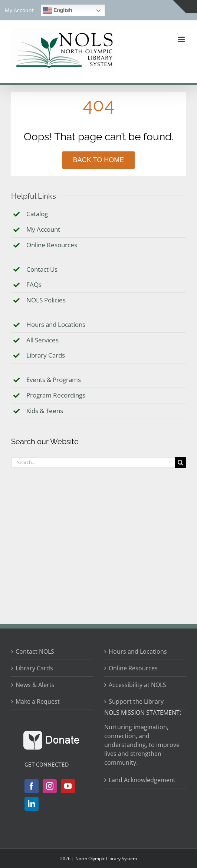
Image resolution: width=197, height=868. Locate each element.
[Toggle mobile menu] (182, 39)
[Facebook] (32, 786)
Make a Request (38, 701)
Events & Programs (54, 380)
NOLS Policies (46, 300)
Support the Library (136, 701)
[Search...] (93, 463)
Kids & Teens (45, 411)
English (58, 10)
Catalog (37, 214)
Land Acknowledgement (142, 780)
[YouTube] (68, 786)
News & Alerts (35, 685)
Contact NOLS (35, 651)
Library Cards (46, 355)
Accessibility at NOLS (137, 685)
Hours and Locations (56, 324)
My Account (43, 229)
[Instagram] (50, 786)
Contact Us (42, 269)
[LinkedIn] (32, 804)
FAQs (34, 284)
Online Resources (52, 245)
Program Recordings (56, 395)
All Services (42, 340)
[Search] (180, 463)
